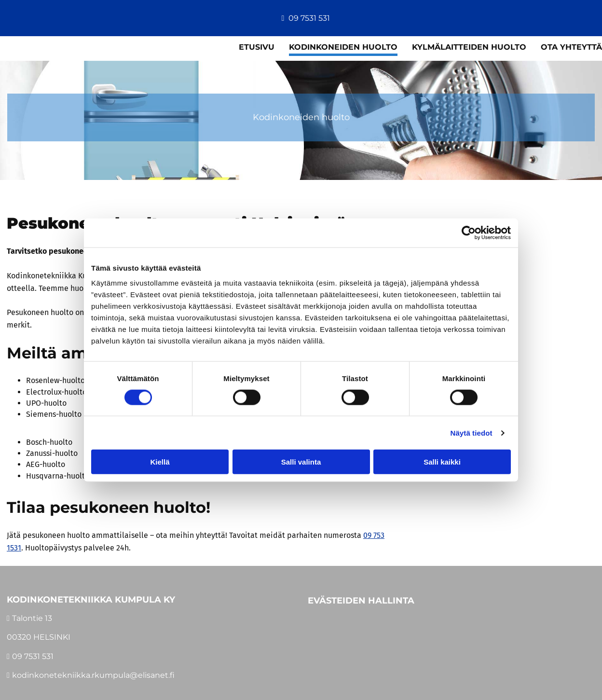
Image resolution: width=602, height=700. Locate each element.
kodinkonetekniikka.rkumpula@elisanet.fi (93, 675)
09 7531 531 (309, 18)
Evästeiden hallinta (361, 600)
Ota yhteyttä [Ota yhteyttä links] (571, 47)
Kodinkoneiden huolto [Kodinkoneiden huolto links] (343, 47)
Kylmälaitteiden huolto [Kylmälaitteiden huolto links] (469, 47)
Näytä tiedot (472, 432)
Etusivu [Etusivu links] (257, 47)
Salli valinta (301, 462)
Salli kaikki (442, 462)
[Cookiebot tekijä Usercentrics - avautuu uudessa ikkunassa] (469, 233)
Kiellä (160, 462)
